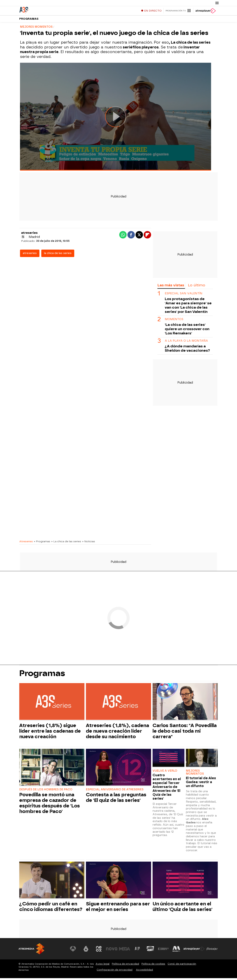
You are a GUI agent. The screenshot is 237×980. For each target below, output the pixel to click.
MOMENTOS (174, 321)
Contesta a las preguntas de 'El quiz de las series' (116, 799)
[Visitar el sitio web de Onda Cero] (151, 951)
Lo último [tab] (197, 287)
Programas (29, 20)
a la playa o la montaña (186, 343)
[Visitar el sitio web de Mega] (125, 951)
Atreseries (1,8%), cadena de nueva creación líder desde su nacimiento (117, 733)
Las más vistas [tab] (171, 287)
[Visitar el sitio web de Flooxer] (212, 951)
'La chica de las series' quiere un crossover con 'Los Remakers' (187, 331)
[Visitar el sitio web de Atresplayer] (194, 951)
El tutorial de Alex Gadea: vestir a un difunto (201, 784)
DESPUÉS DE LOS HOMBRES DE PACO (46, 791)
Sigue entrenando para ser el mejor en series (118, 908)
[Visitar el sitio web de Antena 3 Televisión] (73, 951)
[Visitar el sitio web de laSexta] (86, 951)
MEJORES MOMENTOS (195, 774)
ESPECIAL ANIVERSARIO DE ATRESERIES (115, 791)
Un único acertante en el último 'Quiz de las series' (182, 908)
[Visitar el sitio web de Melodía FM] (176, 951)
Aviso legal (102, 966)
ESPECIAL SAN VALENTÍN (184, 295)
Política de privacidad (125, 966)
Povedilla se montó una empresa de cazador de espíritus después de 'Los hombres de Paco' (50, 805)
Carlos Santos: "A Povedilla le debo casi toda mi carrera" (185, 733)
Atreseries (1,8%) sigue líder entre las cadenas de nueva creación (50, 733)
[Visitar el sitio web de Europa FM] (163, 951)
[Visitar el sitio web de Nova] (112, 951)
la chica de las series (58, 255)
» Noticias (89, 543)
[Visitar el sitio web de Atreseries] (138, 951)
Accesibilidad (144, 972)
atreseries (30, 255)
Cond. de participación (182, 966)
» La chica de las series (66, 543)
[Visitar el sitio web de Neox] (99, 951)
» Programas (42, 543)
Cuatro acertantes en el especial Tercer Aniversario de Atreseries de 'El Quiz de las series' (167, 789)
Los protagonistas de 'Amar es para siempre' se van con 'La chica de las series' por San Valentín (188, 307)
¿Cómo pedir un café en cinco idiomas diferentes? (51, 908)
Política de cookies (153, 966)
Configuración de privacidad (115, 972)
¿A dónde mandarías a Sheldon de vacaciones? (187, 350)
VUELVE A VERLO (165, 773)
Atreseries (26, 543)
